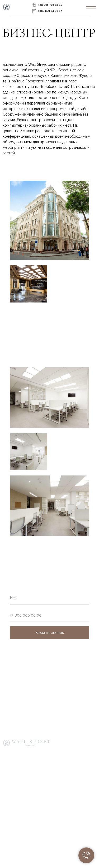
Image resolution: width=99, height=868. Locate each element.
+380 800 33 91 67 (50, 11)
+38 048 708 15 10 (50, 5)
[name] (50, 598)
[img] (91, 7)
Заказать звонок (50, 633)
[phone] (50, 615)
